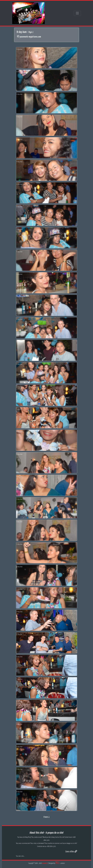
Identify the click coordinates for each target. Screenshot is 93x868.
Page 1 (47, 817)
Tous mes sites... (20, 856)
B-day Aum (20, 49)
